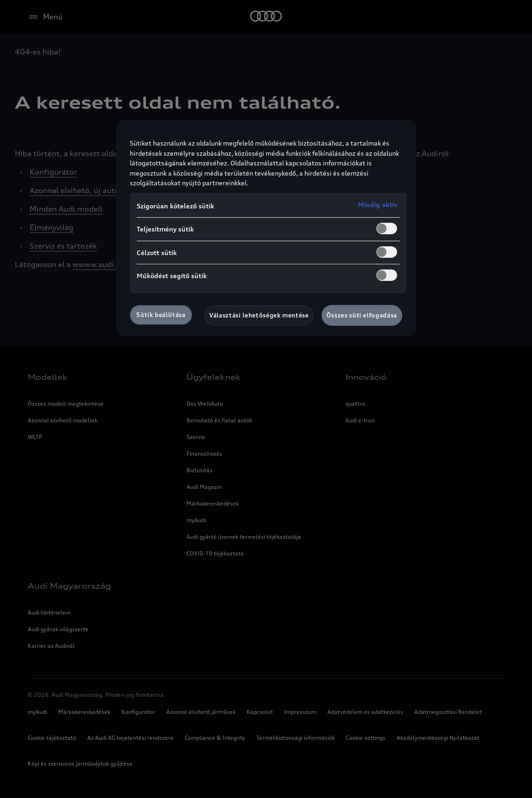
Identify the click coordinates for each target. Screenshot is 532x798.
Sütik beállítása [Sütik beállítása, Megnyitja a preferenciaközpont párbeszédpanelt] (161, 315)
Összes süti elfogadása (362, 315)
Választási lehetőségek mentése (259, 315)
